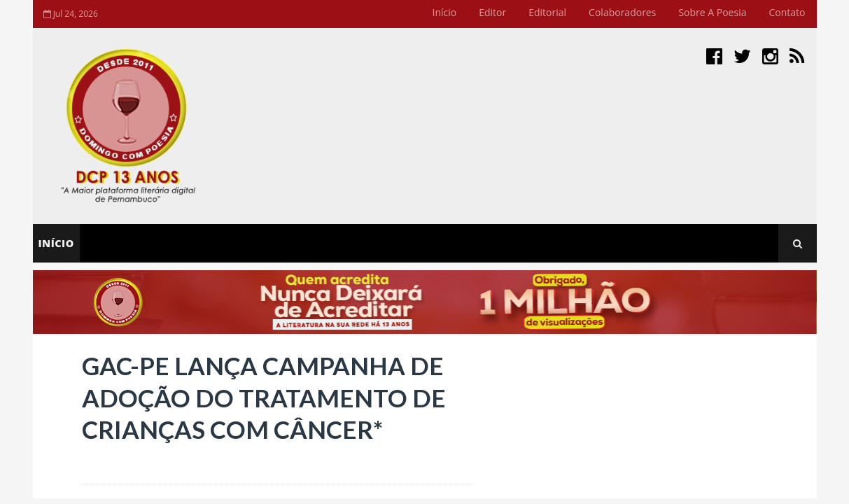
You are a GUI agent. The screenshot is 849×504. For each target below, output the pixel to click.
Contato (787, 12)
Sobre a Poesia (712, 12)
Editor (492, 12)
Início (445, 12)
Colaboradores (622, 12)
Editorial (547, 12)
